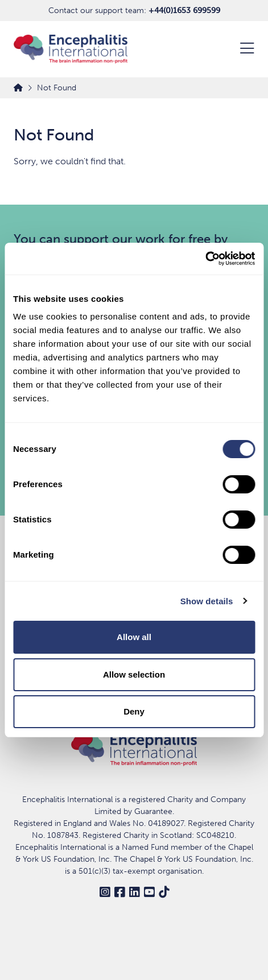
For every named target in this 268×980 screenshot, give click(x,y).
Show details (207, 601)
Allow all (134, 637)
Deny (134, 711)
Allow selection (134, 674)
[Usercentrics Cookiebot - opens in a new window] (205, 259)
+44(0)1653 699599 (184, 11)
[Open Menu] (240, 49)
